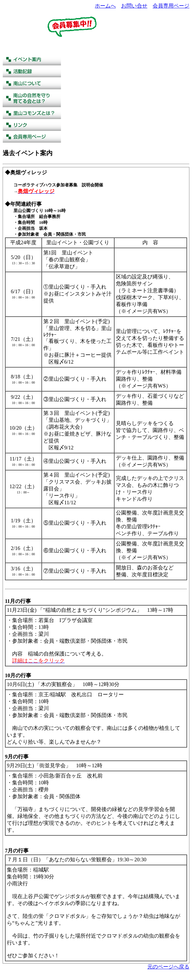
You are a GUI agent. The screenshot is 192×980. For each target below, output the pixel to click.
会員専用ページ (171, 6)
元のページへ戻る (168, 967)
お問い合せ (134, 6)
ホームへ (105, 6)
